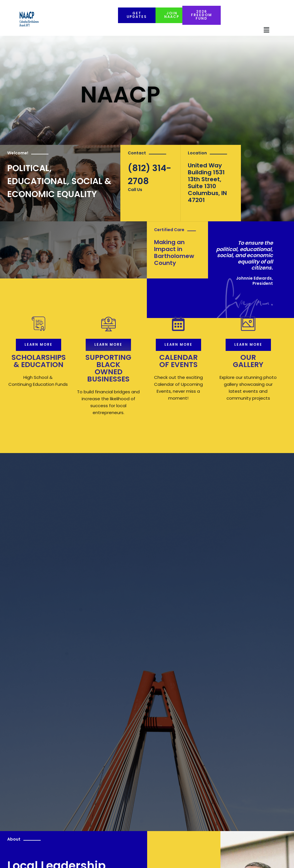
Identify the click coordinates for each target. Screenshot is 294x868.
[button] (266, 30)
